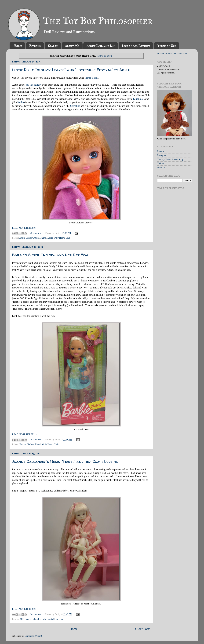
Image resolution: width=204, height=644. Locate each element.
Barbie (22, 444)
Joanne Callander (33, 619)
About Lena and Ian (100, 46)
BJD (22, 619)
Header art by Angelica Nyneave (172, 54)
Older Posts (143, 629)
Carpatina (75, 106)
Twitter (161, 163)
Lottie (50, 238)
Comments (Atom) (33, 636)
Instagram (162, 155)
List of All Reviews (136, 46)
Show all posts (105, 56)
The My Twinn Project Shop (170, 159)
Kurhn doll (139, 99)
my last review (33, 85)
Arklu (22, 238)
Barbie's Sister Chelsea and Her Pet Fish (50, 255)
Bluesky (161, 167)
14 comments (36, 614)
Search (53, 46)
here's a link (91, 78)
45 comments (36, 233)
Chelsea (30, 444)
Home (18, 46)
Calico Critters (33, 238)
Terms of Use (167, 46)
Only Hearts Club (62, 238)
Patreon (161, 151)
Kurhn (21, 102)
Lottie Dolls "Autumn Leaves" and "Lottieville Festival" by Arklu (71, 70)
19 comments (36, 440)
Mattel (38, 444)
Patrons (35, 46)
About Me (72, 46)
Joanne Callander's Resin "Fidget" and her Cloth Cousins (65, 461)
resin (61, 619)
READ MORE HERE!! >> (24, 228)
